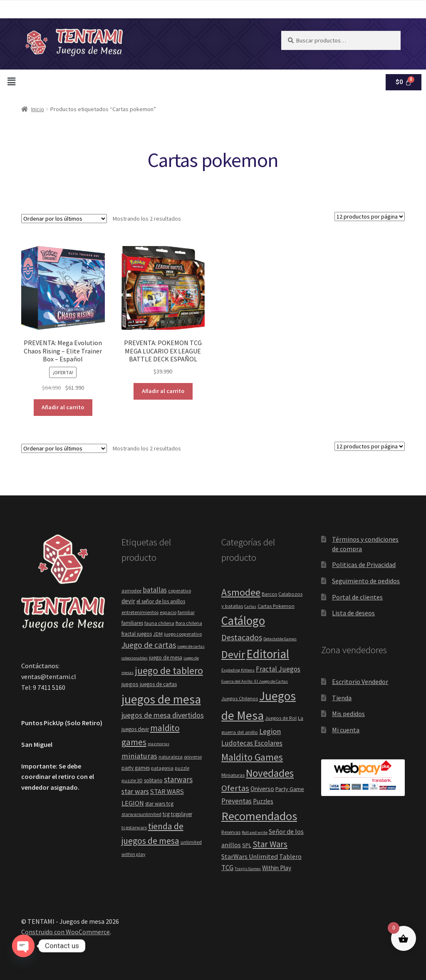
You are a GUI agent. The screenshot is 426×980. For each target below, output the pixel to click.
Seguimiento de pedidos (366, 581)
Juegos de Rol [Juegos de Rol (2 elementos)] (281, 718)
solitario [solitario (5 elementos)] (153, 780)
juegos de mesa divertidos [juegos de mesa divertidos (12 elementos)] (163, 715)
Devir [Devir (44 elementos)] (233, 654)
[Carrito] (404, 80)
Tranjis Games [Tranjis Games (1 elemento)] (248, 869)
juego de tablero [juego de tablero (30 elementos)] (169, 670)
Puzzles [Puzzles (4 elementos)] (263, 801)
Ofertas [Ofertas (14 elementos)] (235, 788)
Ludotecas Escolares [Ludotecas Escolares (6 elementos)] (252, 743)
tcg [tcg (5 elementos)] (166, 814)
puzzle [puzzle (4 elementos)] (182, 768)
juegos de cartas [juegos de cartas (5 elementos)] (158, 684)
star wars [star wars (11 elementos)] (135, 791)
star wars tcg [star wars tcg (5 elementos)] (159, 804)
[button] (46, 79)
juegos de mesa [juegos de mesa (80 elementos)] (161, 699)
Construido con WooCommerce (66, 932)
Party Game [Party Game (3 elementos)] (290, 789)
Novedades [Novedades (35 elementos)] (270, 773)
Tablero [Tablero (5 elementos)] (290, 856)
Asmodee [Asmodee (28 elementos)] (241, 592)
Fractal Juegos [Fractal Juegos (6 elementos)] (278, 669)
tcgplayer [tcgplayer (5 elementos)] (182, 814)
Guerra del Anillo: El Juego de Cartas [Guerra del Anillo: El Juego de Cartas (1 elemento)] (255, 681)
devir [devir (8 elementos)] (128, 601)
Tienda (342, 698)
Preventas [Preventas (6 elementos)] (237, 801)
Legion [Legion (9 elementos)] (270, 731)
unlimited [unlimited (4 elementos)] (191, 842)
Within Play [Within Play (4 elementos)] (277, 868)
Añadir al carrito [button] (63, 407)
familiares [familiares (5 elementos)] (132, 623)
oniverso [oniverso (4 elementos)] (193, 757)
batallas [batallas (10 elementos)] (155, 590)
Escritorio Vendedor (360, 682)
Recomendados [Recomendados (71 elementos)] (259, 816)
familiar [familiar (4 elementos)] (186, 612)
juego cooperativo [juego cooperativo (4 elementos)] (183, 634)
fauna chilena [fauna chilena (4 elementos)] (159, 623)
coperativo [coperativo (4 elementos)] (180, 591)
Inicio (38, 109)
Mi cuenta (346, 730)
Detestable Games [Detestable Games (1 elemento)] (280, 639)
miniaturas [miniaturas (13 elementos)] (139, 756)
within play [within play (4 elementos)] (134, 854)
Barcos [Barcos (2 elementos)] (269, 594)
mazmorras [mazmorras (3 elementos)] (159, 744)
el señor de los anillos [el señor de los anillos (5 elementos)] (161, 601)
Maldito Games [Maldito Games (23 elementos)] (252, 757)
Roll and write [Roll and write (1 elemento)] (255, 832)
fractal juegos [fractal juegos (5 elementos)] (137, 634)
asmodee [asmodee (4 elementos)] (131, 591)
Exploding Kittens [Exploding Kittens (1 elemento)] (238, 670)
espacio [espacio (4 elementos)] (168, 612)
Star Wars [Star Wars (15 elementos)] (270, 844)
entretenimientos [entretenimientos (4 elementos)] (140, 612)
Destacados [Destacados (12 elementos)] (242, 637)
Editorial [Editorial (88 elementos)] (268, 654)
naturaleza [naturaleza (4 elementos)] (171, 757)
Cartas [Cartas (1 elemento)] (250, 606)
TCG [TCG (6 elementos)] (227, 868)
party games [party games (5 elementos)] (136, 768)
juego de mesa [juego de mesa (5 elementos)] (166, 658)
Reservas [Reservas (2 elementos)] (231, 832)
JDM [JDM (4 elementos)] (158, 634)
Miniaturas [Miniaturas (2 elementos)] (233, 775)
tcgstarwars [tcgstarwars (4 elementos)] (134, 827)
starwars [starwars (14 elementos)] (178, 779)
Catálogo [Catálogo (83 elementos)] (243, 621)
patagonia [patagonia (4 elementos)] (162, 768)
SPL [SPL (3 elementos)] (247, 845)
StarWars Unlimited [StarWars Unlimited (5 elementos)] (250, 856)
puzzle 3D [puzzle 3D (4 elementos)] (132, 780)
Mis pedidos (348, 714)
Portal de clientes (357, 597)
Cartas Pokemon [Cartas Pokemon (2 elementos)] (276, 606)
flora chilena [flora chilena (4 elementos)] (189, 623)
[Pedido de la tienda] (64, 219)
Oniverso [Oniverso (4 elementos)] (262, 789)
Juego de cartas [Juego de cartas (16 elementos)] (149, 645)
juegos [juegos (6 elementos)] (130, 684)
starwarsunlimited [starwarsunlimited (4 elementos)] (141, 814)
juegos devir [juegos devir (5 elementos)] (135, 729)
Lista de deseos (353, 613)
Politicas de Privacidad (364, 565)
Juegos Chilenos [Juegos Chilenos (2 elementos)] (240, 698)
